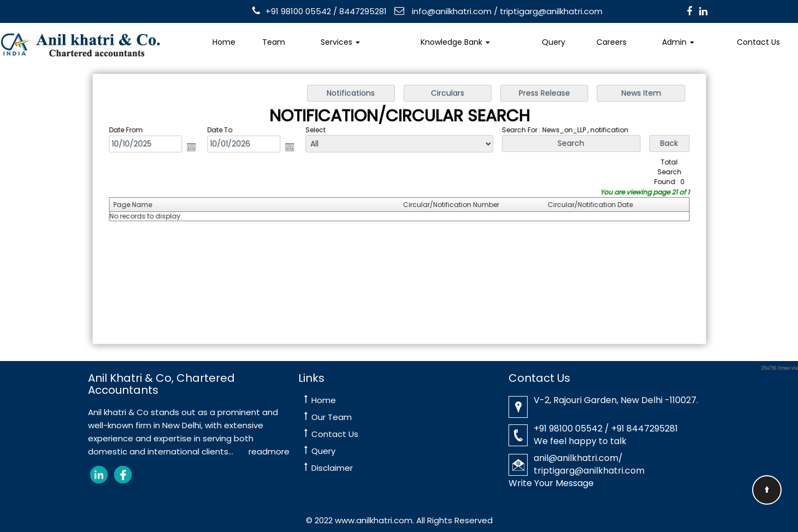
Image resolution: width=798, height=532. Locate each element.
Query (554, 42)
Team (274, 42)
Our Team (332, 417)
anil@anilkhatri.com (576, 458)
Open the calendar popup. (196, 148)
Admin (678, 42)
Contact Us (335, 434)
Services (340, 42)
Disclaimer (332, 468)
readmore (269, 451)
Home (224, 42)
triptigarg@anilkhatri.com (551, 11)
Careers (611, 42)
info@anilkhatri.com (451, 11)
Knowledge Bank (455, 42)
